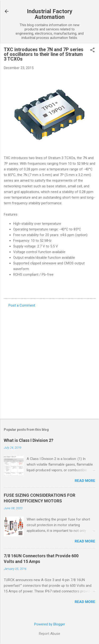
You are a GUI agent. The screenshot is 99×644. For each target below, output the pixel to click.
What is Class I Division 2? (29, 440)
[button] (92, 50)
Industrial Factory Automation (50, 14)
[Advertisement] (49, 362)
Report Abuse (49, 634)
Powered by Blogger (50, 624)
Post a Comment (22, 305)
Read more (85, 481)
